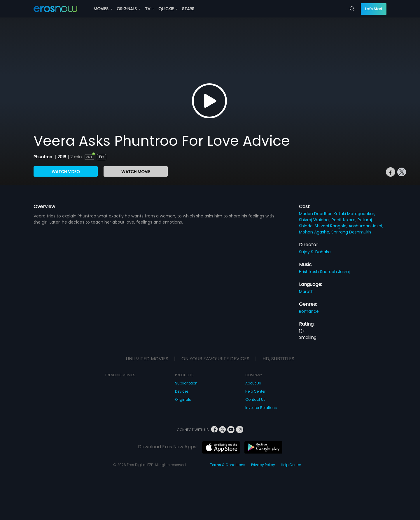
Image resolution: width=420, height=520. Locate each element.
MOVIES (103, 9)
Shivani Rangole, (332, 226)
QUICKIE (168, 9)
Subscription (186, 383)
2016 (62, 157)
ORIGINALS (129, 9)
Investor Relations (261, 408)
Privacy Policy (263, 465)
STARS (188, 9)
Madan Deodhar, (316, 214)
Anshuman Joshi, (366, 226)
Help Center (255, 391)
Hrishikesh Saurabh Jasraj (324, 272)
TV (149, 9)
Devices (182, 391)
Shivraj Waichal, (315, 220)
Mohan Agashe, (315, 232)
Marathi (307, 291)
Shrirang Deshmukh (351, 232)
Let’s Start (374, 9)
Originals (183, 399)
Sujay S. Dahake (315, 252)
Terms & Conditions (228, 465)
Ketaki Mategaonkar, (354, 214)
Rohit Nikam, (345, 220)
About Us (253, 383)
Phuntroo (43, 157)
